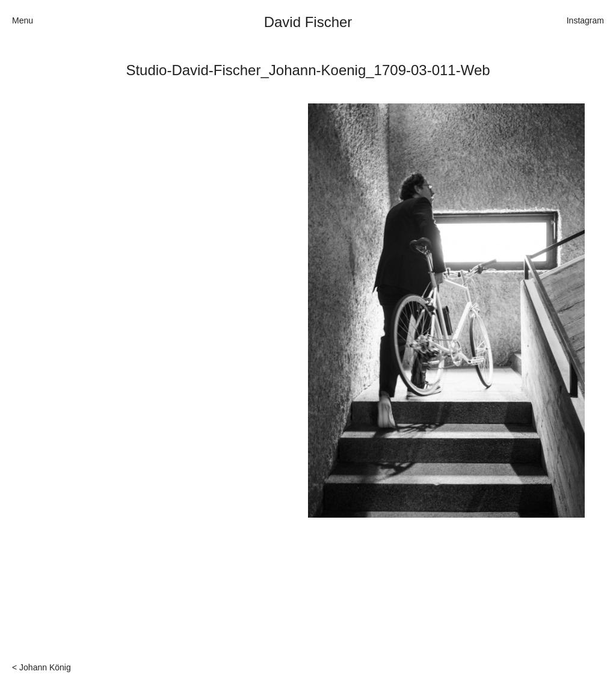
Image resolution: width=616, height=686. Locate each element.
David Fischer (308, 22)
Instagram (585, 20)
